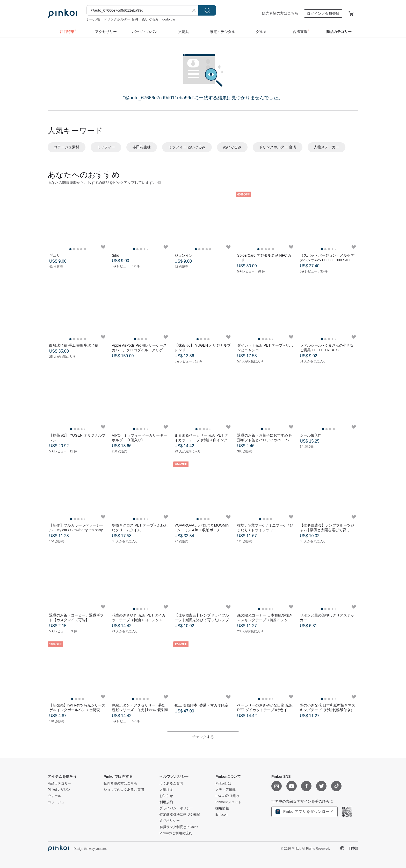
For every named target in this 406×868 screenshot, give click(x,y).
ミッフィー (106, 147)
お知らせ (166, 796)
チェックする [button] (203, 737)
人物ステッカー (327, 147)
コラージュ (56, 802)
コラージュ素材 (67, 147)
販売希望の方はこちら (280, 13)
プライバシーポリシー (176, 808)
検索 (207, 10)
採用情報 (222, 808)
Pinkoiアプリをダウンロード (304, 812)
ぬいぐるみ (150, 19)
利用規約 (166, 802)
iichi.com (222, 815)
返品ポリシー (170, 821)
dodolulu (169, 19)
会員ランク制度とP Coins (179, 827)
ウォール (54, 796)
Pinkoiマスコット (228, 802)
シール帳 (93, 19)
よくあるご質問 (171, 783)
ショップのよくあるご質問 (124, 790)
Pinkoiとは (223, 783)
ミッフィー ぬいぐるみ (187, 147)
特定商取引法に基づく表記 (180, 815)
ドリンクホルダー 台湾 (121, 19)
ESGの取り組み (227, 796)
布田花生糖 (142, 147)
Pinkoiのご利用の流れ (176, 833)
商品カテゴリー (59, 783)
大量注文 (166, 790)
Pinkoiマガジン (59, 790)
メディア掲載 (226, 790)
